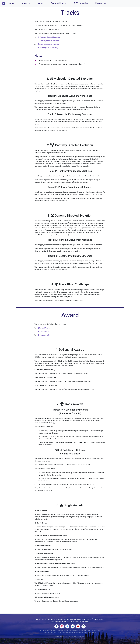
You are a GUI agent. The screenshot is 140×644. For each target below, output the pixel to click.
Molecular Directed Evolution (49, 37)
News (41, 3)
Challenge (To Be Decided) (48, 48)
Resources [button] (101, 3)
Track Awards (43, 331)
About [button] (25, 3)
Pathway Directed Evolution (48, 41)
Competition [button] (58, 3)
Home (11, 3)
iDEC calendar (81, 3)
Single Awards (44, 335)
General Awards (44, 328)
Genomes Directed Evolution (48, 44)
